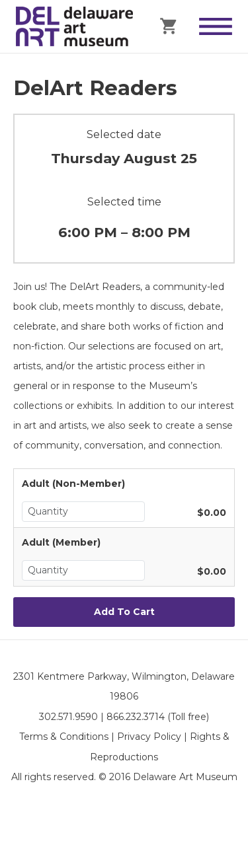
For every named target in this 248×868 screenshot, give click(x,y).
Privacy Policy (149, 737)
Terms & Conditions (64, 737)
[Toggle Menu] (216, 26)
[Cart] (169, 25)
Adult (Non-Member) (73, 484)
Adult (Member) (61, 542)
